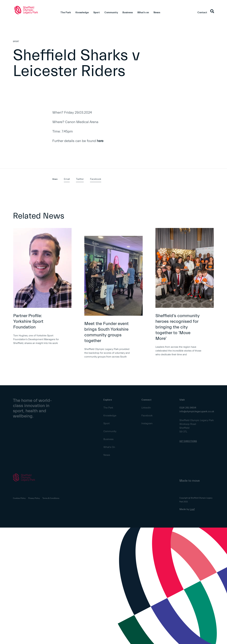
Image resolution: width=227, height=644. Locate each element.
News (157, 12)
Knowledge (82, 12)
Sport (97, 12)
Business (128, 12)
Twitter (80, 179)
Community (111, 12)
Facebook (96, 179)
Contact (202, 12)
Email (67, 179)
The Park (66, 12)
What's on (143, 12)
